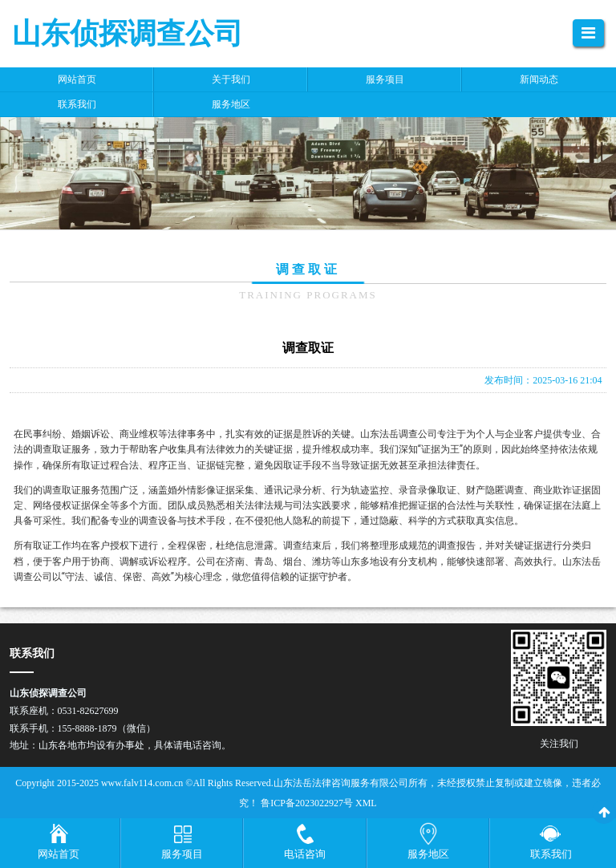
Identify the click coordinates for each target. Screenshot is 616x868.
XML (366, 803)
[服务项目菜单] (182, 843)
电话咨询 (305, 854)
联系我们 (551, 854)
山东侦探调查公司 (128, 34)
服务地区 (428, 854)
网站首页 (59, 854)
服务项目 (182, 854)
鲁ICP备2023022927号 (308, 803)
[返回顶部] (604, 812)
